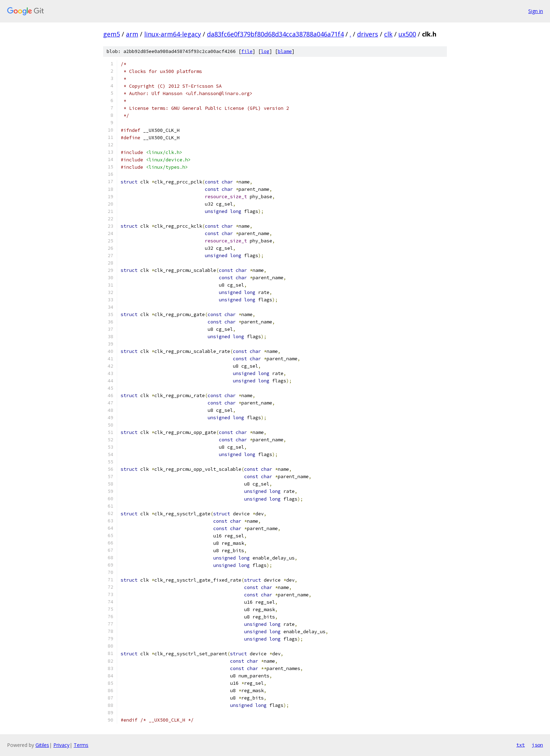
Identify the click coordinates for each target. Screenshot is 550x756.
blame (285, 51)
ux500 (407, 34)
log (265, 51)
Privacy (61, 745)
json (537, 745)
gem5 (112, 34)
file (247, 51)
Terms (81, 745)
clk (388, 34)
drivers (368, 34)
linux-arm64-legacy (173, 34)
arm (132, 34)
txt (521, 745)
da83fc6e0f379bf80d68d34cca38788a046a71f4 (275, 34)
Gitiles (42, 745)
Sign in (536, 11)
